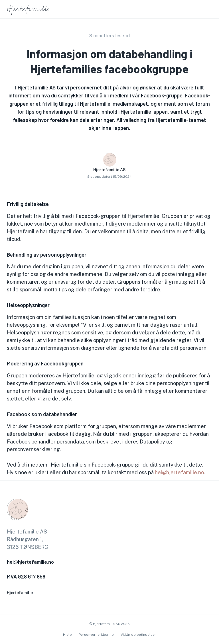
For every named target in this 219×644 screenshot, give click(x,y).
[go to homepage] (28, 14)
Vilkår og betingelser (138, 635)
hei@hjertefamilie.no (179, 472)
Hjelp (67, 635)
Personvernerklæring (96, 635)
